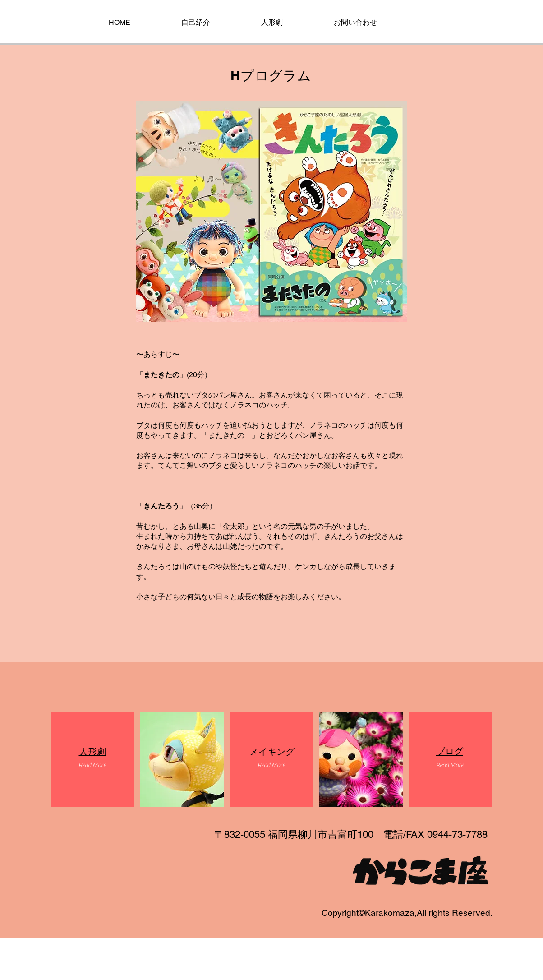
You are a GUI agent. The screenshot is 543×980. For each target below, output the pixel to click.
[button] (92, 765)
